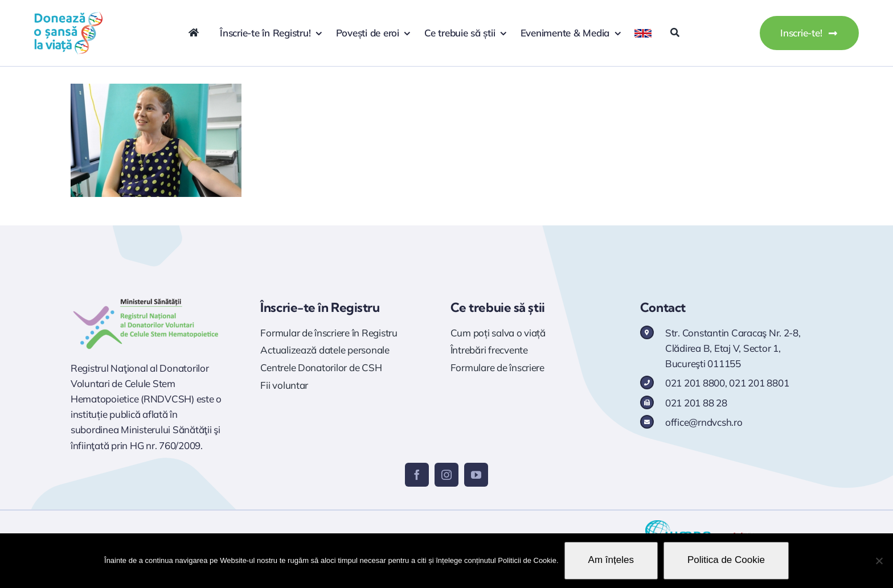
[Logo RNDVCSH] (146, 299)
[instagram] (446, 475)
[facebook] (417, 475)
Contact (663, 307)
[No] (879, 561)
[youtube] (476, 475)
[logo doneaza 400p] (68, 16)
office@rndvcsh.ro (704, 422)
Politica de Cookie (726, 560)
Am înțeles (611, 560)
